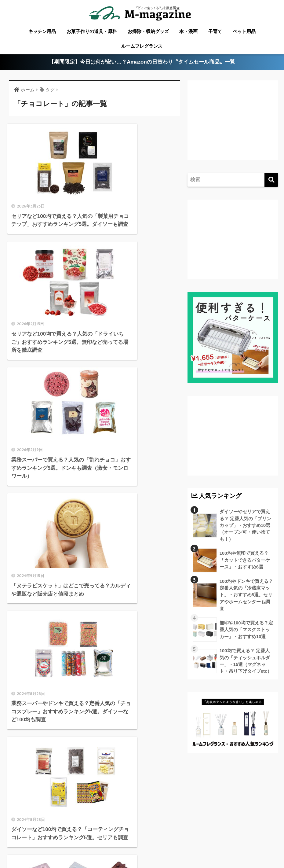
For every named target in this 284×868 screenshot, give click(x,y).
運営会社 (211, 845)
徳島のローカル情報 (149, 836)
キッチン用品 (42, 31)
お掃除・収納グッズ (148, 31)
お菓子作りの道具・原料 (92, 31)
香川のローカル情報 (55, 836)
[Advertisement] (232, 125)
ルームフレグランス (142, 46)
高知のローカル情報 (197, 836)
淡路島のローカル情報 (247, 836)
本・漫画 (188, 31)
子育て (215, 31)
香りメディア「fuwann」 (171, 845)
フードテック (125, 845)
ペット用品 (244, 31)
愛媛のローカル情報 (103, 836)
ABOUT (19, 836)
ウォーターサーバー (84, 845)
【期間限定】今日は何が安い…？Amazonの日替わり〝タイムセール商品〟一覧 (142, 62)
